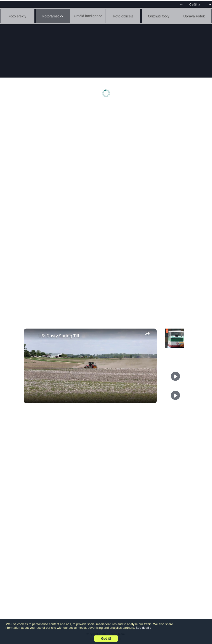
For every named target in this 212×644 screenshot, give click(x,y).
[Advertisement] (107, 142)
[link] (31, 336)
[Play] (175, 376)
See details (143, 628)
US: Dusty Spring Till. (59, 336)
